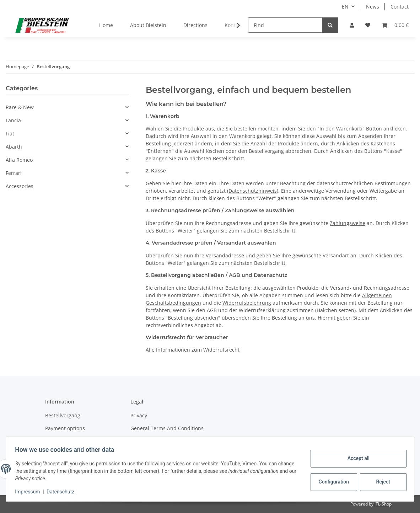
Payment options (65, 428)
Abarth (14, 147)
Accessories (20, 186)
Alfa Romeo (19, 160)
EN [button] (345, 7)
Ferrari (14, 173)
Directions (195, 25)
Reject (381, 482)
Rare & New (20, 107)
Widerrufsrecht (221, 350)
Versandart (336, 255)
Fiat (10, 133)
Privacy (139, 415)
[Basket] (395, 25)
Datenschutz (63, 492)
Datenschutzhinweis (253, 191)
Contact (400, 7)
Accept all (356, 458)
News (373, 7)
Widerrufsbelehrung (247, 303)
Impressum (30, 492)
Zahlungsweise (348, 223)
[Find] (285, 25)
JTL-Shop (383, 504)
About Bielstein (148, 25)
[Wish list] (368, 25)
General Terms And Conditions (167, 428)
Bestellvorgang (63, 415)
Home (106, 25)
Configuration (332, 482)
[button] (352, 25)
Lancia (13, 120)
